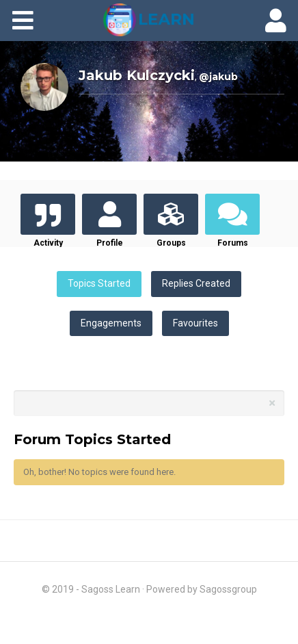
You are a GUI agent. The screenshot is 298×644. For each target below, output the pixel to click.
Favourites (195, 323)
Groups (171, 243)
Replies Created (196, 283)
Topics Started (99, 283)
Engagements (111, 323)
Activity (48, 243)
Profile (110, 243)
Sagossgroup (228, 589)
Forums (233, 243)
